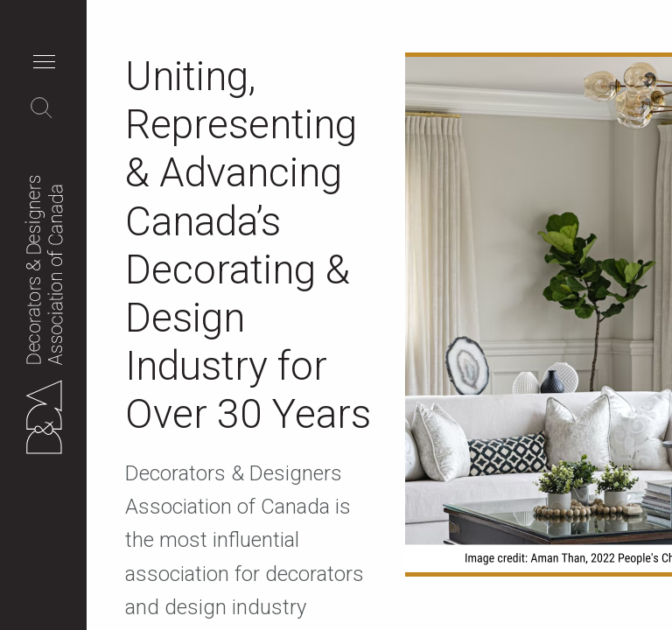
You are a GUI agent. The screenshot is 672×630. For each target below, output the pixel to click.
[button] (49, 64)
